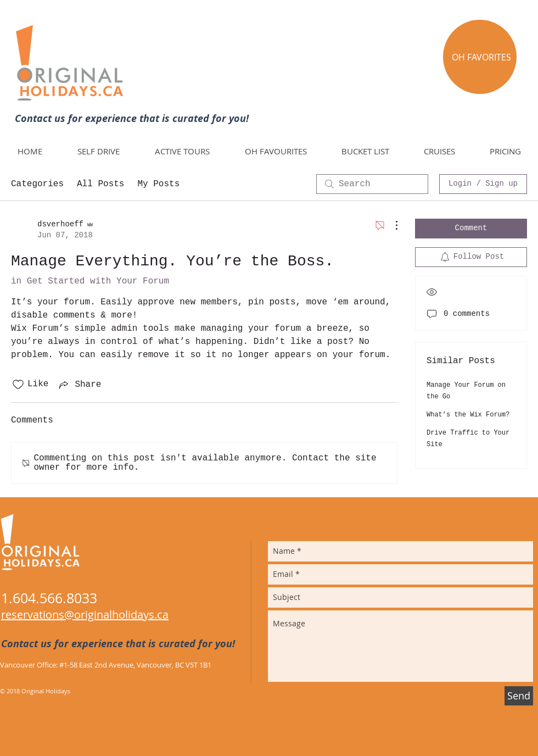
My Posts (158, 184)
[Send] (519, 696)
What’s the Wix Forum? (468, 415)
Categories (37, 184)
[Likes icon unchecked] (18, 385)
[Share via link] (79, 385)
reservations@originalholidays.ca (85, 615)
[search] (372, 184)
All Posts (100, 184)
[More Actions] (391, 225)
